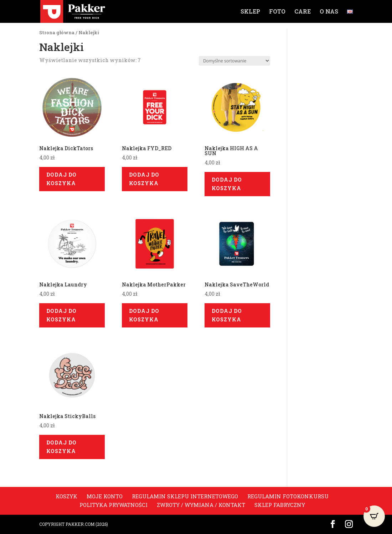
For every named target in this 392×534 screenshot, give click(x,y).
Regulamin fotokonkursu (288, 496)
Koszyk (66, 496)
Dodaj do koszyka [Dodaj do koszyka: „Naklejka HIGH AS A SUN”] (227, 184)
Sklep (250, 12)
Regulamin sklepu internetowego (185, 496)
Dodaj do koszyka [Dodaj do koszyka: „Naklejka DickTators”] (61, 179)
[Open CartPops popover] (374, 516)
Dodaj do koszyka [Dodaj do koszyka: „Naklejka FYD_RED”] (144, 179)
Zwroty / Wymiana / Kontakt (201, 505)
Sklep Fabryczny (280, 505)
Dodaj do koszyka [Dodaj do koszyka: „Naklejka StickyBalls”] (61, 447)
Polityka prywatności (114, 505)
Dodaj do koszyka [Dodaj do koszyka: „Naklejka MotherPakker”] (144, 315)
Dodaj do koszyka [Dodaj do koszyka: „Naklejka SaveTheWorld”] (227, 315)
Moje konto (105, 496)
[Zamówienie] (234, 61)
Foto (277, 12)
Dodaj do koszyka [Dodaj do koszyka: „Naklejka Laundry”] (61, 315)
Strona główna (57, 32)
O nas (329, 12)
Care (303, 12)
